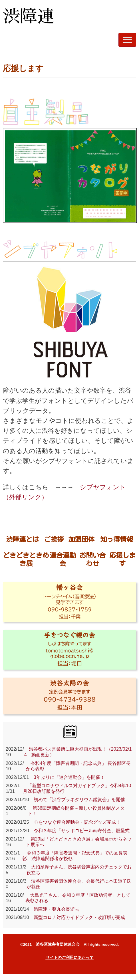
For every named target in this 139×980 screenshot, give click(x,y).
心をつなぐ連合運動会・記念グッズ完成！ (75, 822)
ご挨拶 (54, 539)
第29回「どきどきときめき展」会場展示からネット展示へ (79, 842)
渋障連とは (22, 539)
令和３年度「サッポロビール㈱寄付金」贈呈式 (82, 831)
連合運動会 (63, 559)
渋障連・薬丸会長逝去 (54, 909)
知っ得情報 (117, 539)
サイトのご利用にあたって (70, 958)
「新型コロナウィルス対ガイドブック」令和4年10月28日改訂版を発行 (77, 788)
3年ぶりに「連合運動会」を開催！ (67, 777)
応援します (122, 559)
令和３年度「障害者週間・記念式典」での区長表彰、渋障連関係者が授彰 (75, 856)
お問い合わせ (92, 559)
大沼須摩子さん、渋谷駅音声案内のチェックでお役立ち (79, 870)
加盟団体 (81, 539)
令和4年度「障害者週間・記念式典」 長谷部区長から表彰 (78, 766)
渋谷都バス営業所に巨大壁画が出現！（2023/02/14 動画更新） (78, 752)
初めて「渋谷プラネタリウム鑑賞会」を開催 (77, 799)
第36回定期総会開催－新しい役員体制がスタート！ (78, 811)
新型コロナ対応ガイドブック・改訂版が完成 (77, 917)
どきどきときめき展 (26, 559)
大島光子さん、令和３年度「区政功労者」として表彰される (78, 898)
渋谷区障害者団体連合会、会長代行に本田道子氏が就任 (79, 884)
